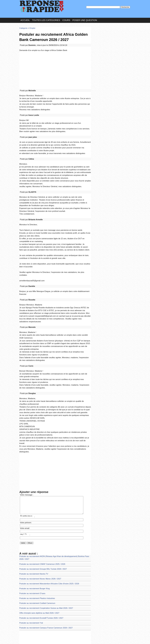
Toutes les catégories (46, 17)
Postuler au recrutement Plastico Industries (34, 496)
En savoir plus (73, 636)
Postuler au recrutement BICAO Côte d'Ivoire (35, 595)
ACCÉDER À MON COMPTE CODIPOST (34, 603)
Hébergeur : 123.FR (69, 640)
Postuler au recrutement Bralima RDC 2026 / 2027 (37, 599)
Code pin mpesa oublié (27, 583)
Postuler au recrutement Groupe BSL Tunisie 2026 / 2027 (39, 471)
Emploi (30, 24)
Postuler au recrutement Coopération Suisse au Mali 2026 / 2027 (42, 504)
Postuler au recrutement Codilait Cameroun (34, 500)
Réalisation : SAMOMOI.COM (93, 640)
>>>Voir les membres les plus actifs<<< (106, 79)
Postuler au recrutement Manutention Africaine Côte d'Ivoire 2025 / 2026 (44, 483)
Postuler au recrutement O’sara (30, 492)
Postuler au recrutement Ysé (29, 516)
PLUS (109, 640)
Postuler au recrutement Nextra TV (31, 475)
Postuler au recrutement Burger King (32, 488)
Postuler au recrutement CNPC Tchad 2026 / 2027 (37, 591)
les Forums (53, 640)
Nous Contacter (37, 640)
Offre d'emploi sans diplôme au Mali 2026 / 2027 (36, 508)
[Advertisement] (55, 63)
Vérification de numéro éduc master (32, 578)
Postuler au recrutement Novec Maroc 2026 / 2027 (37, 479)
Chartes (24, 640)
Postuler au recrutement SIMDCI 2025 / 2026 (35, 570)
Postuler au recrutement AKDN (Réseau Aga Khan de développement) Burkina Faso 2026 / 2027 (53, 463)
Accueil (25, 17)
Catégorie (23, 24)
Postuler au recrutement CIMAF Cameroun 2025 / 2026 (39, 467)
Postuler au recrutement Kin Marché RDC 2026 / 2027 (38, 574)
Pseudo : (99, 33)
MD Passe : (99, 38)
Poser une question (85, 17)
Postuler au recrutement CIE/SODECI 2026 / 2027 (37, 587)
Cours (66, 17)
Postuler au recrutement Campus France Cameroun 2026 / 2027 (42, 521)
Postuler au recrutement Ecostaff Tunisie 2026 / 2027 (38, 512)
